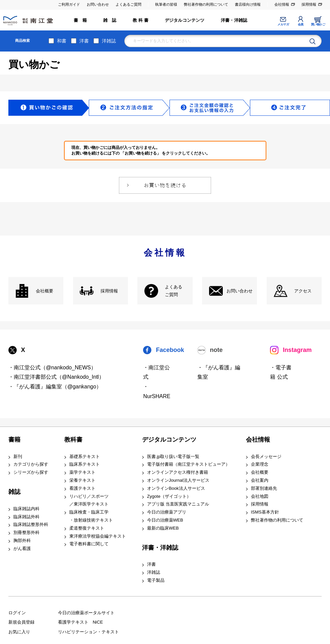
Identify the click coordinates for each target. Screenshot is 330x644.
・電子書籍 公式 (281, 372)
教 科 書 (141, 20)
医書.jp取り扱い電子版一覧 (173, 456)
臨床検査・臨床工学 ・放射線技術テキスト (91, 516)
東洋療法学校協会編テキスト (98, 536)
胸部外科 (22, 540)
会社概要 (45, 291)
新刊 (18, 456)
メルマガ (283, 24)
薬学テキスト (82, 472)
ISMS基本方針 (265, 512)
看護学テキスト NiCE (81, 622)
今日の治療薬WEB (165, 520)
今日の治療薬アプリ (167, 512)
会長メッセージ (266, 456)
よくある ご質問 (174, 291)
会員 (301, 24)
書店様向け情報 (248, 4)
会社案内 (260, 480)
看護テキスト (82, 488)
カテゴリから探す (31, 464)
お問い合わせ (98, 4)
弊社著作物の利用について (206, 4)
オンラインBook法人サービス (176, 488)
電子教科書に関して (89, 544)
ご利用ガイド (69, 4)
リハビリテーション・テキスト (88, 632)
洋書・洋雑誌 (234, 20)
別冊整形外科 (26, 532)
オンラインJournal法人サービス (178, 480)
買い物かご (318, 24)
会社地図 (260, 496)
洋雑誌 (109, 41)
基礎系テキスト (85, 456)
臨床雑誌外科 (26, 517)
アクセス (303, 291)
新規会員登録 (21, 622)
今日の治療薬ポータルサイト (86, 613)
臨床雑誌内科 (26, 509)
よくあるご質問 (128, 4)
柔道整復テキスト (87, 528)
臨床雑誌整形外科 (31, 524)
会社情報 (282, 4)
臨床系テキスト (85, 464)
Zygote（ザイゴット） (169, 496)
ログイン (17, 613)
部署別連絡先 (264, 488)
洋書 (84, 41)
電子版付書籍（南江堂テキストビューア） (188, 464)
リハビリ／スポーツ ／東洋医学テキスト (89, 500)
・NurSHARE (157, 391)
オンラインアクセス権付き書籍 (178, 472)
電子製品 (156, 580)
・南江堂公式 (156, 372)
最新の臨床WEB (163, 528)
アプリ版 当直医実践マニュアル (178, 504)
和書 (62, 41)
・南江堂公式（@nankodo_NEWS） (52, 367)
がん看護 (22, 548)
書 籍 (80, 20)
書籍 (14, 440)
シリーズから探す (31, 472)
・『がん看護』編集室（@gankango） (55, 387)
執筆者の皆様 (166, 4)
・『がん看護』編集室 (219, 372)
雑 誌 (110, 20)
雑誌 (14, 492)
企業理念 (260, 464)
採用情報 (309, 4)
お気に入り (19, 632)
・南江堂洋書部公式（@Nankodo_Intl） (56, 377)
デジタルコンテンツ (185, 20)
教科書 (73, 440)
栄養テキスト (82, 480)
